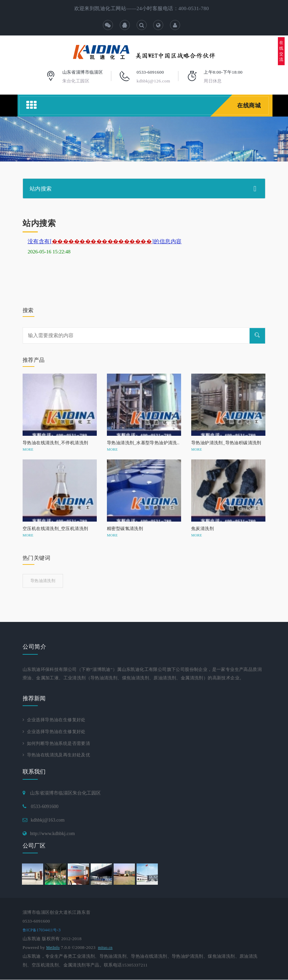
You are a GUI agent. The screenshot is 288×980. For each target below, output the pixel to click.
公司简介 (34, 647)
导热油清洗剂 (43, 581)
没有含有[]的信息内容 (105, 241)
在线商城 (249, 106)
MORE (28, 449)
